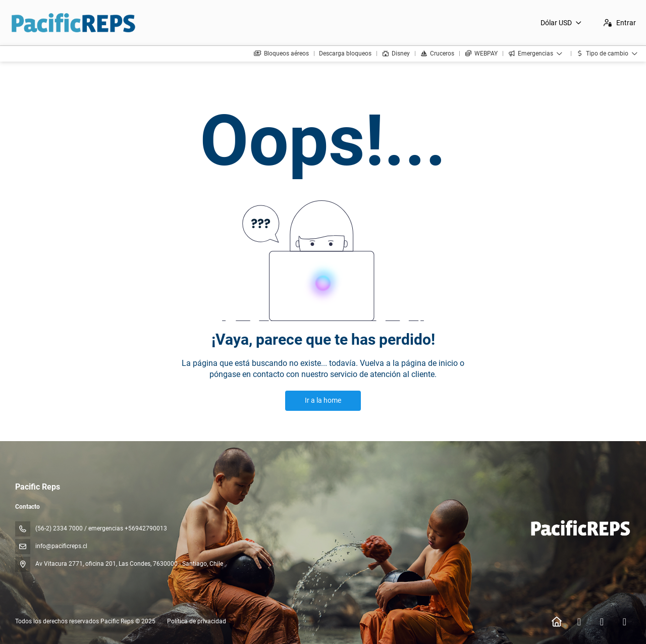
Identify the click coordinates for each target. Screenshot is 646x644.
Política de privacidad (197, 621)
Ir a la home (323, 400)
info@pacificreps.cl (61, 546)
